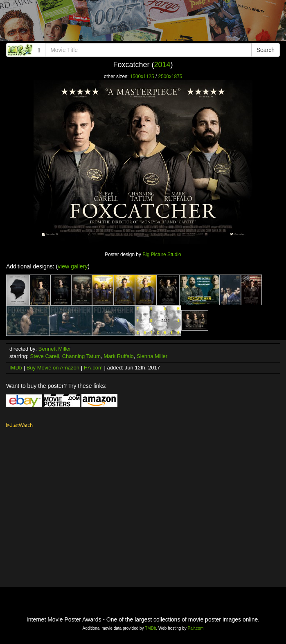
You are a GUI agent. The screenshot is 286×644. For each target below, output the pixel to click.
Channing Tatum (81, 356)
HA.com (93, 368)
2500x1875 (170, 77)
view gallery (73, 266)
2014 (162, 65)
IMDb (16, 368)
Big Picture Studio (162, 254)
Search (266, 50)
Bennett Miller (55, 349)
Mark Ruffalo (118, 356)
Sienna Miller (152, 356)
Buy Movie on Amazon (53, 368)
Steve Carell (45, 356)
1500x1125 (142, 77)
